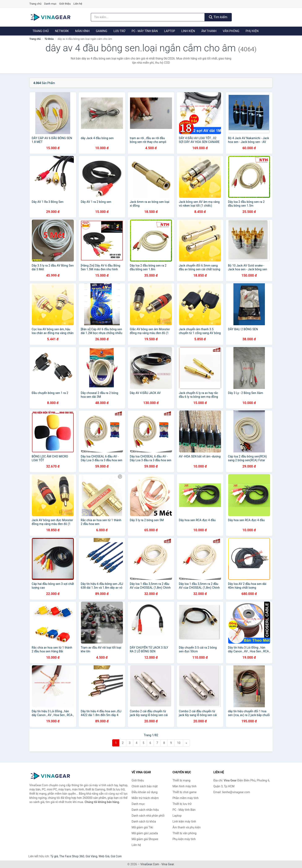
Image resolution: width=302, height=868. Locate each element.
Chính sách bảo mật (145, 786)
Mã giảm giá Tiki (142, 827)
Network (62, 31)
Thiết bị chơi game (185, 792)
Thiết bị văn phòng (185, 833)
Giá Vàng (91, 856)
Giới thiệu (65, 4)
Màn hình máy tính (185, 786)
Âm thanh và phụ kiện (187, 827)
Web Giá (104, 856)
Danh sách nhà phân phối (148, 816)
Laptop (169, 31)
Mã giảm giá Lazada (145, 833)
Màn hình (82, 31)
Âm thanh (209, 31)
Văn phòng (231, 31)
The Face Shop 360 (72, 856)
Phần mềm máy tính (186, 798)
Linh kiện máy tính (184, 821)
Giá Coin (116, 856)
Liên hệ (78, 4)
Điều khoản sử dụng (145, 792)
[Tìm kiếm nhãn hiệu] (148, 17)
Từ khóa (49, 39)
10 (179, 743)
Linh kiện (188, 31)
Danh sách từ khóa (144, 821)
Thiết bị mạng (182, 780)
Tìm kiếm (218, 17)
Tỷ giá (54, 856)
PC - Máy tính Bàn (145, 31)
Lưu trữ (119, 31)
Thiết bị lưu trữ (182, 804)
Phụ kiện (252, 31)
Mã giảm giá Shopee (145, 839)
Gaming (102, 31)
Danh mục (50, 4)
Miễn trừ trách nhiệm (145, 798)
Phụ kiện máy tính (184, 839)
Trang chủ (35, 4)
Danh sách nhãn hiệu (145, 810)
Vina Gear (168, 864)
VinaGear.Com (150, 864)
